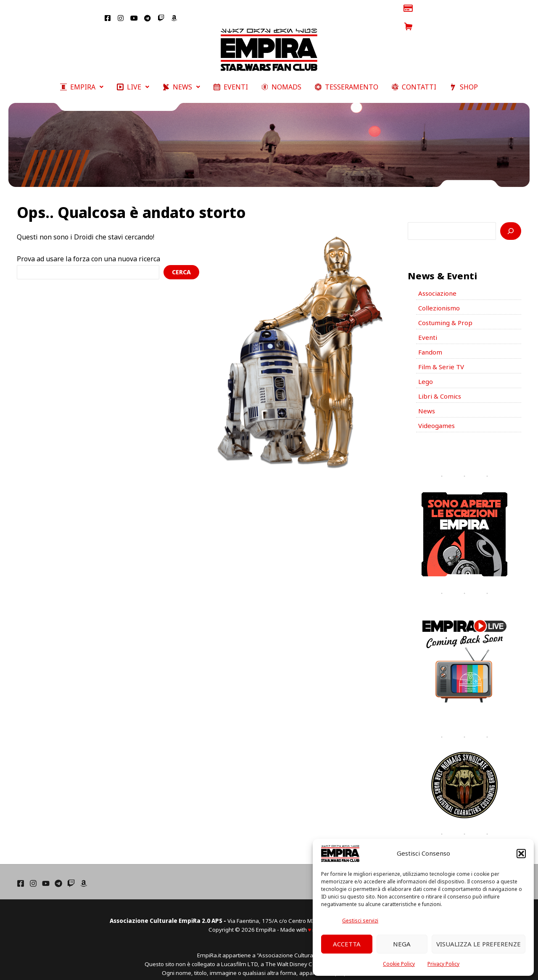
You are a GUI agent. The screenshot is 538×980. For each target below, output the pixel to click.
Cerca (181, 254)
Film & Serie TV (442, 353)
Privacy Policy (443, 964)
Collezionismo (440, 291)
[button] (521, 854)
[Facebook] (21, 873)
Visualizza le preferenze (479, 944)
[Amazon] (84, 873)
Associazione (439, 276)
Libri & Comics (441, 384)
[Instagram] (33, 873)
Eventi (428, 322)
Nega (402, 944)
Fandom (431, 338)
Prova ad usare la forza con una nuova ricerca (88, 241)
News (427, 400)
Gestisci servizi (360, 921)
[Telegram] (58, 873)
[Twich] (71, 873)
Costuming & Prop (447, 307)
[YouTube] (46, 873)
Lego (426, 369)
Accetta (347, 944)
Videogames (437, 415)
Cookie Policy (399, 964)
